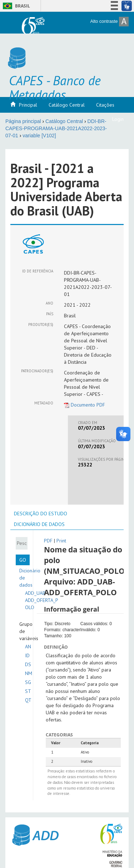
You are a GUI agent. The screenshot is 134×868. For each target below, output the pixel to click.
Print (61, 541)
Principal (28, 105)
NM (29, 673)
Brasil (15, 6)
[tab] (41, 514)
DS (28, 664)
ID (27, 655)
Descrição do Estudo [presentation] (41, 514)
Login (118, 119)
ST (28, 691)
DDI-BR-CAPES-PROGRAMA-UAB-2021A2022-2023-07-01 (56, 128)
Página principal (23, 121)
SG (28, 682)
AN (28, 647)
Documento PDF (85, 405)
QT (28, 700)
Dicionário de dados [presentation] (39, 524)
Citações (105, 105)
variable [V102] (39, 136)
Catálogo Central (67, 105)
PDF (48, 541)
